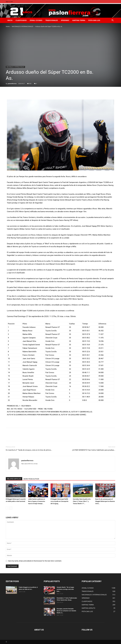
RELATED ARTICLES (14, 479)
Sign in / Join (9, 2)
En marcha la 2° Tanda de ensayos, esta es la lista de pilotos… (29, 450)
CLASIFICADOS (21, 20)
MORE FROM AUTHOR (31, 479)
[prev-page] (7, 508)
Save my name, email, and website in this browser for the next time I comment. (35, 561)
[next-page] (11, 508)
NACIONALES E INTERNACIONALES (22, 26)
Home (8, 26)
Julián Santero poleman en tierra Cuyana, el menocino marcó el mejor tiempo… (37, 501)
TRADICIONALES (52, 20)
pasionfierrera (12, 84)
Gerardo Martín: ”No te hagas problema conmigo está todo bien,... (65, 589)
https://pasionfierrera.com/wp (29, 464)
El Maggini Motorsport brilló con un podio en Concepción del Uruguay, (59, 501)
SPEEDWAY (65, 20)
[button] (113, 21)
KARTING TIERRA (79, 20)
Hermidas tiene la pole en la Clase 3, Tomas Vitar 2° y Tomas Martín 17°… (82, 501)
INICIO (10, 20)
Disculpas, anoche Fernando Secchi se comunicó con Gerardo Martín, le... (66, 611)
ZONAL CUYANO (36, 20)
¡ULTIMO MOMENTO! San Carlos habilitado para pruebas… (94, 450)
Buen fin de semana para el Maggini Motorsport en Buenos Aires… (105, 501)
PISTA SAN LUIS (94, 20)
